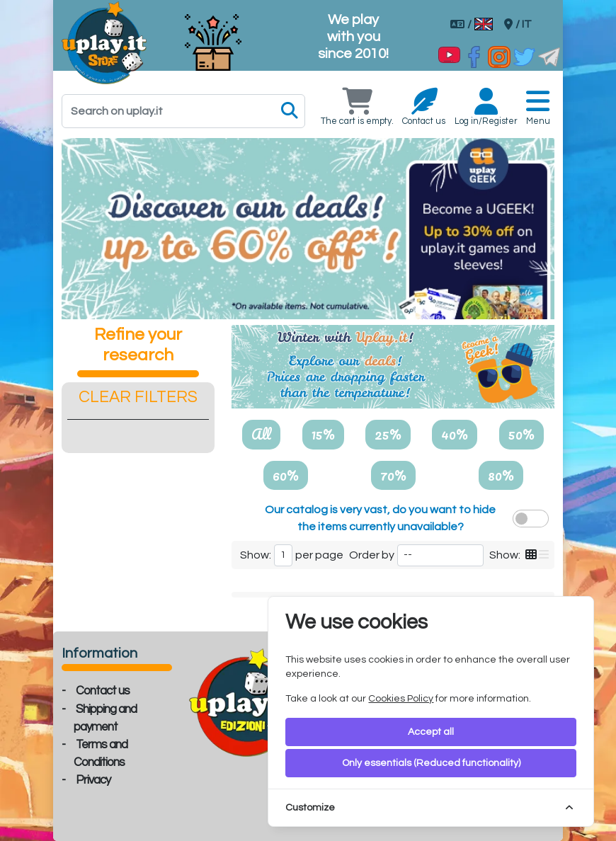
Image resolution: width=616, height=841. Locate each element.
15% (323, 434)
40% (455, 434)
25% (388, 434)
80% (501, 475)
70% (393, 475)
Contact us (103, 691)
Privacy (93, 780)
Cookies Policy (401, 699)
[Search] (183, 111)
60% (286, 475)
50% (521, 434)
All (261, 434)
